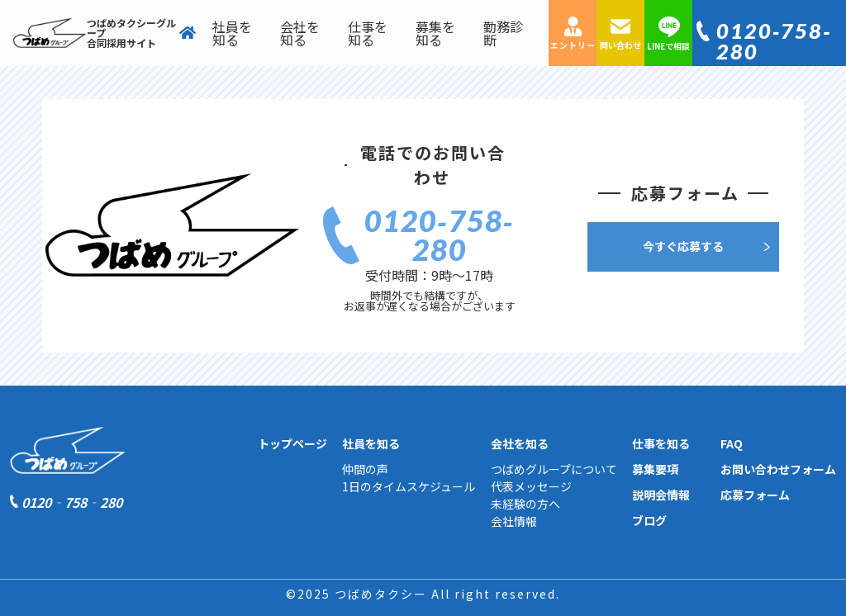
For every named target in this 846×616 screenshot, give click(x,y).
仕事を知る (368, 33)
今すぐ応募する (683, 246)
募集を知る (435, 33)
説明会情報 (661, 495)
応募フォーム (755, 495)
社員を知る (232, 33)
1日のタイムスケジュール (409, 486)
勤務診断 (503, 33)
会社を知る (300, 33)
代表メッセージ (531, 486)
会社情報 (514, 521)
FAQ (732, 443)
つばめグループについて (554, 469)
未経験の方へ (525, 504)
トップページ (292, 443)
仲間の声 (365, 469)
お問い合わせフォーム (778, 469)
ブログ (649, 520)
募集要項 (655, 469)
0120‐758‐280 (774, 41)
